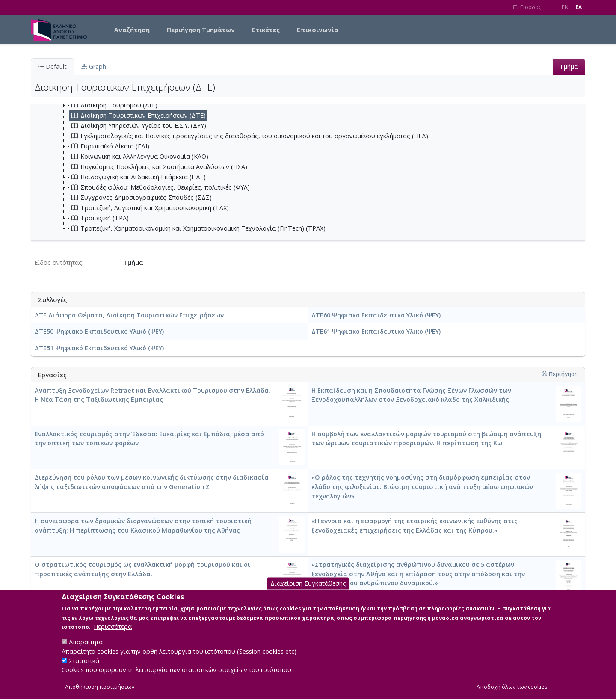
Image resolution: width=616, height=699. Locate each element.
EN (565, 7)
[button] (544, 374)
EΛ (579, 7)
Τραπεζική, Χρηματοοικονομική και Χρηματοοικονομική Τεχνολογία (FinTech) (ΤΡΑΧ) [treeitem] (197, 228)
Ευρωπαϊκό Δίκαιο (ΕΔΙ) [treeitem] (109, 146)
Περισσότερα (113, 634)
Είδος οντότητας (58, 262)
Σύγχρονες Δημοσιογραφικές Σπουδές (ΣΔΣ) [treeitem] (141, 198)
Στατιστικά (84, 668)
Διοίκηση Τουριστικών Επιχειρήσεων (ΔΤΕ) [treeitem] (138, 116)
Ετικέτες (266, 30)
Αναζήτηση (132, 30)
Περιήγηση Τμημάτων (201, 30)
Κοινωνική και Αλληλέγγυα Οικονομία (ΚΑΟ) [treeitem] (139, 157)
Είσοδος (527, 7)
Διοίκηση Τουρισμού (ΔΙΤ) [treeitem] (113, 105)
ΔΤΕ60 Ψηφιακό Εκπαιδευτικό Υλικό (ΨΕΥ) (376, 315)
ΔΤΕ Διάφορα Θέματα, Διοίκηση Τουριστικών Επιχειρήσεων (129, 315)
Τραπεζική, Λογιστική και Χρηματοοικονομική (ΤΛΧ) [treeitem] (149, 208)
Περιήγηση (560, 374)
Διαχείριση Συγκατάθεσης (308, 591)
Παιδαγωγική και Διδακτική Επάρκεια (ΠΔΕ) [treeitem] (138, 177)
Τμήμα (569, 67)
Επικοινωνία (318, 30)
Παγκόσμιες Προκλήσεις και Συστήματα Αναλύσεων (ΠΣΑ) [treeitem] (158, 167)
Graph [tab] (94, 67)
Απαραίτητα (86, 649)
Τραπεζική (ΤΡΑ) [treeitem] (99, 218)
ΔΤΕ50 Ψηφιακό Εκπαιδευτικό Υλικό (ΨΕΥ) (99, 331)
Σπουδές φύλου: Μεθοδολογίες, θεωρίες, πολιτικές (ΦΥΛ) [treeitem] (160, 187)
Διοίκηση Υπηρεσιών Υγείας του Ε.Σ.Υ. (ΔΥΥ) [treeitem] (138, 126)
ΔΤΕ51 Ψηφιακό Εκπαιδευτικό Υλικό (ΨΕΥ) (99, 348)
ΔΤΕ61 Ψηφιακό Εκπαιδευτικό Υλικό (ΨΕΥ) (376, 331)
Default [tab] (52, 67)
